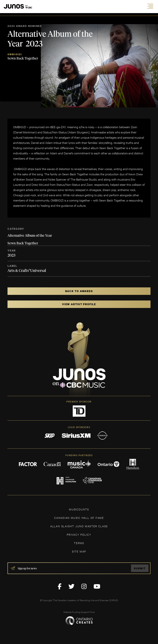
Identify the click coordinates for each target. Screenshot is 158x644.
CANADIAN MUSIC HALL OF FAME (79, 518)
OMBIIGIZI (15, 54)
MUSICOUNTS (79, 509)
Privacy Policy (79, 534)
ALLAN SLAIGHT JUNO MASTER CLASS (79, 526)
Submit (140, 568)
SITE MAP (79, 551)
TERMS (79, 543)
